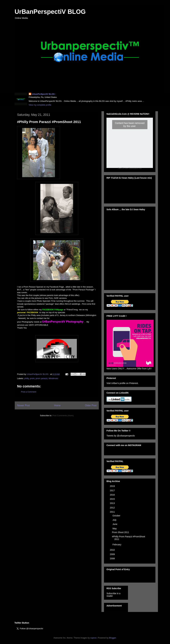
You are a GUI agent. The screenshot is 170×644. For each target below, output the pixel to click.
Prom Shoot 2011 (121, 532)
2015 (113, 499)
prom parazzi (41, 378)
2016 (113, 495)
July (115, 520)
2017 (113, 491)
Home (57, 405)
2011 (113, 512)
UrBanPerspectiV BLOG (50, 12)
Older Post (91, 405)
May (115, 529)
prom (32, 378)
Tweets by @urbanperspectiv (121, 436)
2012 (113, 508)
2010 (113, 550)
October (117, 516)
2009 (113, 554)
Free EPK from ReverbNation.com (130, 169)
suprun (93, 638)
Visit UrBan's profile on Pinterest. (122, 383)
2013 (113, 503)
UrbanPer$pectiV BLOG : (44, 94)
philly (27, 378)
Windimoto (53, 378)
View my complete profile (40, 105)
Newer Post (23, 405)
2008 (113, 559)
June (115, 524)
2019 (113, 486)
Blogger (112, 638)
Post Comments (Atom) (63, 415)
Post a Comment (29, 392)
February (117, 545)
